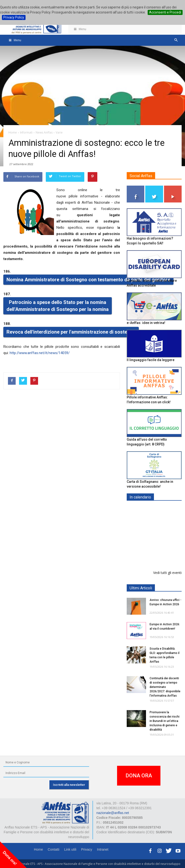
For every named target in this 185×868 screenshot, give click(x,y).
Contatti (53, 849)
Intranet (103, 849)
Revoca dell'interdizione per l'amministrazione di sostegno (71, 332)
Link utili (70, 849)
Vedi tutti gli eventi (167, 573)
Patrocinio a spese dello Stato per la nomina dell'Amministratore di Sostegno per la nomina (58, 306)
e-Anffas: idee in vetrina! (146, 323)
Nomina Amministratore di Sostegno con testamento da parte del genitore (88, 280)
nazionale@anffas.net (113, 813)
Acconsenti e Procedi (165, 12)
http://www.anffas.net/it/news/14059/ (40, 353)
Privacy (87, 849)
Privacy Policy (14, 17)
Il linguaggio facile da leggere (151, 360)
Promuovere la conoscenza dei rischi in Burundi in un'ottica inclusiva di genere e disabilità (165, 721)
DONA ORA (139, 776)
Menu (80, 29)
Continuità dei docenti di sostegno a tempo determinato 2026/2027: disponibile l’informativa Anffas (165, 687)
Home (38, 849)
